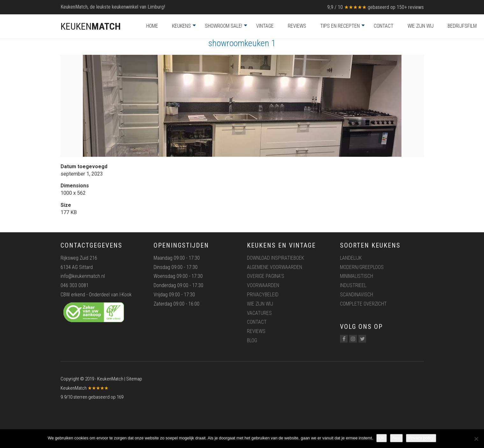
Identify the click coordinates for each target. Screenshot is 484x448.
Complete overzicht (363, 304)
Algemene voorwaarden (275, 267)
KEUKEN (91, 26)
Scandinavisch (357, 295)
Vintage (265, 26)
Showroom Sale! (224, 26)
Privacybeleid (263, 295)
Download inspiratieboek (275, 258)
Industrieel (353, 285)
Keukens (181, 26)
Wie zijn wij (421, 26)
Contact (384, 26)
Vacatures (259, 313)
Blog (252, 340)
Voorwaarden (263, 285)
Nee (396, 438)
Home (152, 26)
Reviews (297, 26)
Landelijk (351, 258)
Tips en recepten (340, 26)
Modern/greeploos (362, 267)
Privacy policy (421, 438)
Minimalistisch (357, 276)
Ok (382, 438)
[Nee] (476, 439)
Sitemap (134, 379)
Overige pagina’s (266, 276)
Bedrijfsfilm (462, 26)
